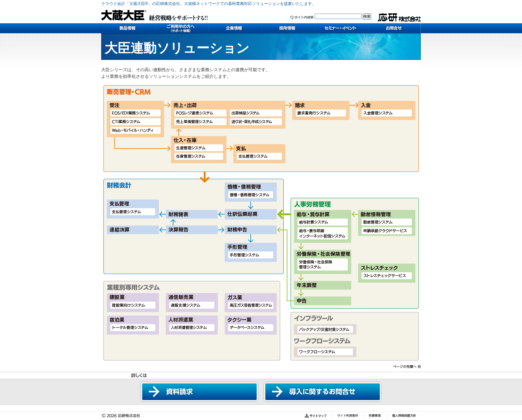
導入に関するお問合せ (323, 392)
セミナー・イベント (341, 28)
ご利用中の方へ (181, 28)
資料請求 (199, 392)
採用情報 (288, 28)
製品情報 (128, 28)
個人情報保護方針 (404, 416)
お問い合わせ (394, 28)
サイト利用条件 (348, 416)
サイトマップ (317, 416)
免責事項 (375, 416)
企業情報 (234, 28)
